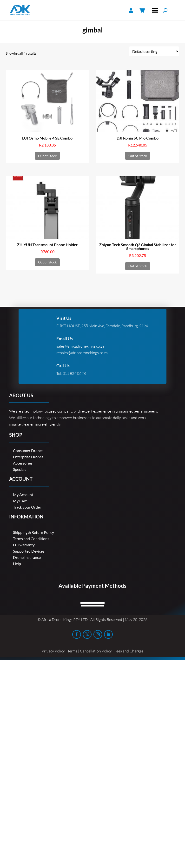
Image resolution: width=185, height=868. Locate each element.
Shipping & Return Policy (33, 532)
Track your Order (27, 507)
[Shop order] (154, 51)
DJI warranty (24, 545)
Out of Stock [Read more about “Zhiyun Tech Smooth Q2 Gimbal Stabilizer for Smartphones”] (138, 266)
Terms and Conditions (31, 539)
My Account (23, 495)
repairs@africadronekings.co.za (82, 353)
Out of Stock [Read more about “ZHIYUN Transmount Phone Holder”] (47, 262)
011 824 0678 (74, 373)
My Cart (20, 501)
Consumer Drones (28, 450)
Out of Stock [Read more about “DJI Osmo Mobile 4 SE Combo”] (47, 156)
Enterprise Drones (28, 457)
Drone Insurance (27, 557)
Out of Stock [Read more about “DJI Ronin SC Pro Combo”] (138, 156)
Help (17, 564)
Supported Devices (29, 551)
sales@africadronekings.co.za (80, 346)
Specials (20, 469)
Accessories (23, 463)
